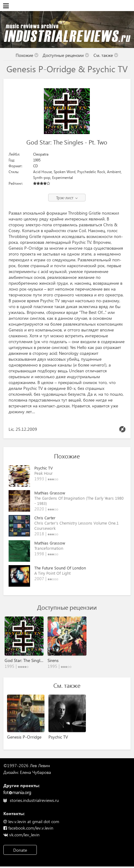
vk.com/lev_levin (21, 835)
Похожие (27, 55)
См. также (106, 55)
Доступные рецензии (66, 55)
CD (35, 166)
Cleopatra (41, 154)
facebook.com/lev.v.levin (28, 828)
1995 (37, 160)
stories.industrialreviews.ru (31, 800)
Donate (20, 850)
